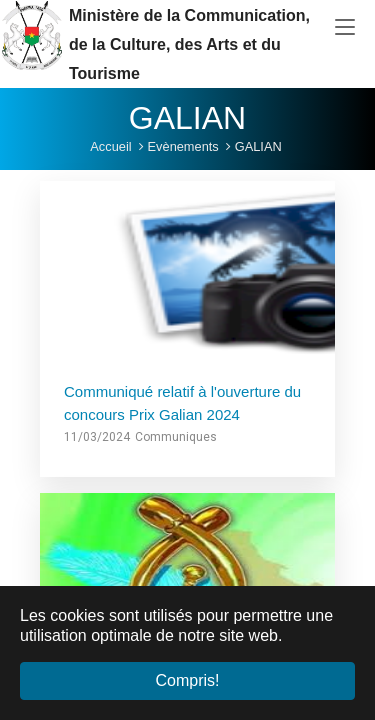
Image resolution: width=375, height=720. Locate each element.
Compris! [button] (187, 680)
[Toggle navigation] (345, 28)
